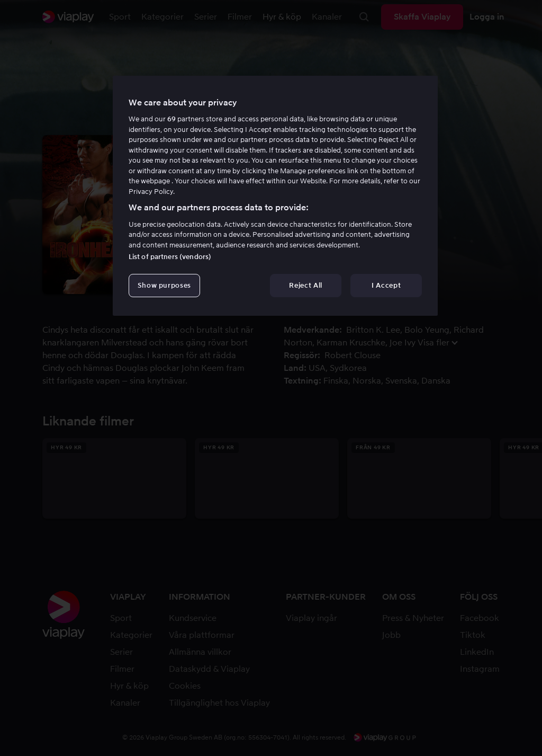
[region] (275, 196)
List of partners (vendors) (170, 257)
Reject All (306, 285)
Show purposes (164, 285)
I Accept (386, 285)
